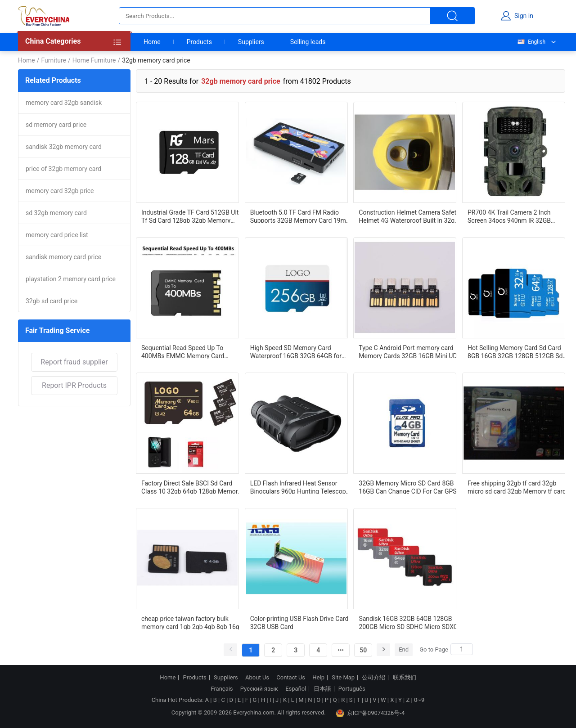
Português (352, 689)
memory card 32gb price (60, 191)
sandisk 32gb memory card (64, 147)
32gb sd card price (52, 301)
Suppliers (251, 42)
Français (222, 689)
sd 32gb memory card (56, 213)
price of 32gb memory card (63, 169)
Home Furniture (94, 60)
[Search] (462, 649)
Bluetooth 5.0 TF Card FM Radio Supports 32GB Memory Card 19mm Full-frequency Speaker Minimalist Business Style (301, 216)
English (531, 42)
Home (152, 42)
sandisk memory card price (63, 257)
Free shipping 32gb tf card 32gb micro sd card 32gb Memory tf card (517, 487)
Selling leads (308, 42)
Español (296, 689)
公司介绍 (373, 678)
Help (318, 678)
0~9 (419, 700)
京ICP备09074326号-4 (370, 713)
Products (199, 42)
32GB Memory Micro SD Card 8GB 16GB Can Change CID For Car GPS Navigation (407, 487)
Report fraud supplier (74, 362)
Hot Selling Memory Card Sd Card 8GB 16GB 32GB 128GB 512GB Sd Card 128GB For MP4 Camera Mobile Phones (519, 351)
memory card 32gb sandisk (64, 103)
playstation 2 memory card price (71, 279)
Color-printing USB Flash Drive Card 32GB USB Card (299, 622)
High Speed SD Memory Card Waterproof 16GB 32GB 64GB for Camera (296, 351)
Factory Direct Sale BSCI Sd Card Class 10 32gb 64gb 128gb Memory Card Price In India (191, 487)
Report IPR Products (74, 385)
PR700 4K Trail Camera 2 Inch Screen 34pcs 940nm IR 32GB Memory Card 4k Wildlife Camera (513, 216)
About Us (257, 678)
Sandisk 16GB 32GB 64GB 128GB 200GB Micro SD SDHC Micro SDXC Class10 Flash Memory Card (408, 622)
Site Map (343, 678)
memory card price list (57, 235)
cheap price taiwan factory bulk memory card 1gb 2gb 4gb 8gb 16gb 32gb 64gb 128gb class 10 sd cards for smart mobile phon (192, 622)
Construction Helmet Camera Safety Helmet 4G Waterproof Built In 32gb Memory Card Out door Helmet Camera (409, 216)
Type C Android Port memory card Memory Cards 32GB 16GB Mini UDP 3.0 (410, 351)
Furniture (54, 60)
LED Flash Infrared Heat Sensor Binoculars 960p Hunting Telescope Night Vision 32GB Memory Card (300, 487)
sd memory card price (56, 125)
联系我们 (405, 678)
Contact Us (291, 678)
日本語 (322, 689)
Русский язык (259, 689)
